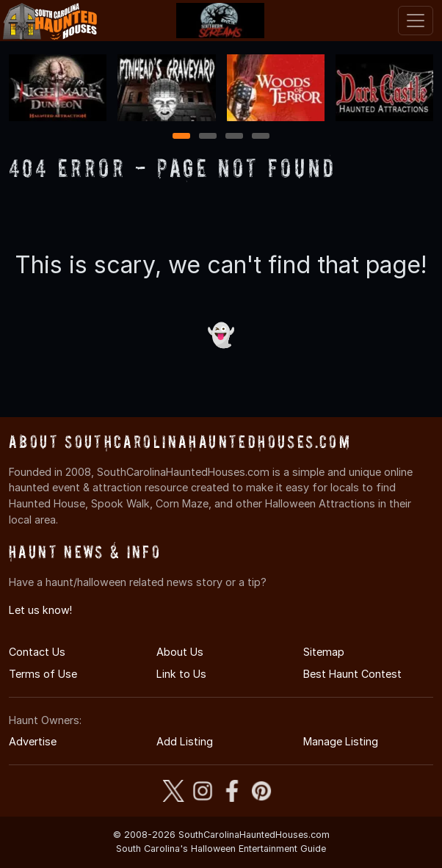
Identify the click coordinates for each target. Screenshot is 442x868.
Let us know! (40, 610)
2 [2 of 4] (208, 137)
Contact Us (37, 652)
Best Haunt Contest (352, 674)
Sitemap (324, 652)
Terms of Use (43, 674)
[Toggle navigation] (416, 21)
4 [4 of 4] (261, 137)
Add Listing (185, 741)
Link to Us (181, 674)
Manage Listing (341, 741)
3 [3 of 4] (234, 137)
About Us (180, 652)
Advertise (33, 741)
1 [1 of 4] (182, 137)
